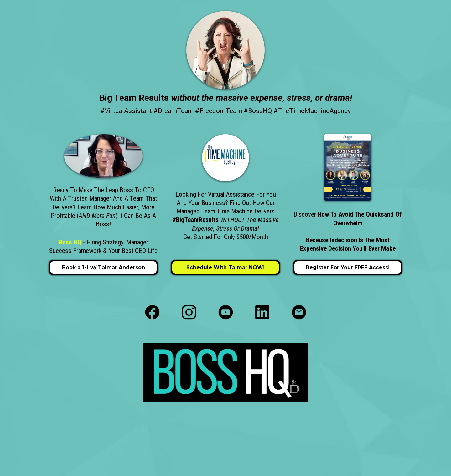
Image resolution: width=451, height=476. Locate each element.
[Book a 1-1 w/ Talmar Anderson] (103, 267)
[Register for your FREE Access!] (348, 267)
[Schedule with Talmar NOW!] (225, 267)
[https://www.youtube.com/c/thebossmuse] (226, 312)
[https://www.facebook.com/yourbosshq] (152, 312)
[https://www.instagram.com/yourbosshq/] (189, 312)
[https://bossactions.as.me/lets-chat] (103, 156)
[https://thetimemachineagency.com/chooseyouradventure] (348, 167)
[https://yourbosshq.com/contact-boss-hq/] (299, 312)
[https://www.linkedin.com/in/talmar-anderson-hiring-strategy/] (262, 312)
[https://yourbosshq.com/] (225, 50)
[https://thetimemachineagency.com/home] (225, 158)
